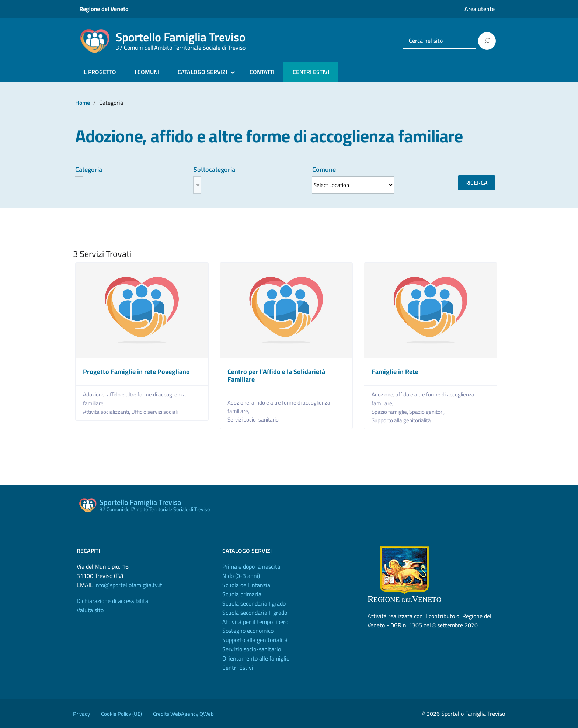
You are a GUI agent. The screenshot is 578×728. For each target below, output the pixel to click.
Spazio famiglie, (390, 412)
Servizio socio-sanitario (252, 649)
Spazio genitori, (427, 412)
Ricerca (476, 183)
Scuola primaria (242, 594)
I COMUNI (147, 72)
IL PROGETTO (99, 72)
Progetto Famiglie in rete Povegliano (136, 372)
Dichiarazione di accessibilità (112, 601)
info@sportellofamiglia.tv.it (128, 585)
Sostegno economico (248, 631)
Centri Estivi (238, 668)
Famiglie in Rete (395, 372)
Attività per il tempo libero (255, 622)
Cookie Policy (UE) (121, 714)
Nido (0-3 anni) (241, 576)
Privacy (81, 714)
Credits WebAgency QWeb (183, 714)
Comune (324, 169)
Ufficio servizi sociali (154, 412)
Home (83, 103)
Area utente (480, 9)
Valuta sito (90, 610)
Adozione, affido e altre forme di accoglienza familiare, (134, 399)
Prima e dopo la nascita (251, 566)
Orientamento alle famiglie (256, 658)
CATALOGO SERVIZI (202, 72)
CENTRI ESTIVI (311, 72)
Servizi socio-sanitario (253, 420)
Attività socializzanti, (107, 412)
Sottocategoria (214, 169)
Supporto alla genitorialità (401, 420)
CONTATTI (262, 72)
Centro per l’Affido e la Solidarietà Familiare (276, 376)
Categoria (89, 169)
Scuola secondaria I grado (254, 603)
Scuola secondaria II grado (255, 613)
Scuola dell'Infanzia (246, 585)
